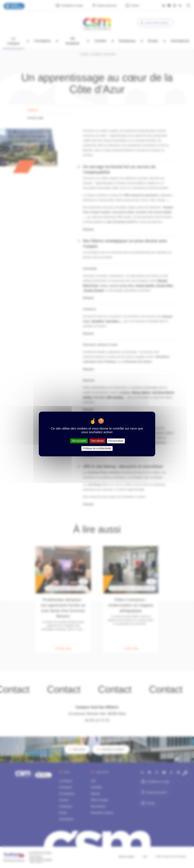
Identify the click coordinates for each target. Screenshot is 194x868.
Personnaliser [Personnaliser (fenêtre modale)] (116, 441)
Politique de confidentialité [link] (97, 448)
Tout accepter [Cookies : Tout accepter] (79, 441)
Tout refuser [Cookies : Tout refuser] (97, 441)
